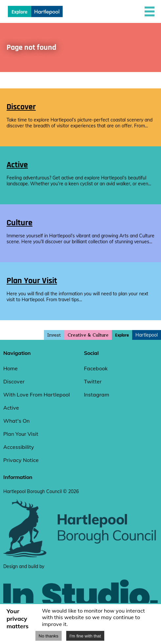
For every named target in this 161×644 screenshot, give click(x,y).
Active (11, 408)
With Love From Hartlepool (37, 395)
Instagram (97, 395)
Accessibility (19, 447)
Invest (54, 335)
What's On (16, 421)
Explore (122, 335)
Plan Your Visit (21, 434)
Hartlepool (147, 335)
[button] (150, 11)
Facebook (96, 368)
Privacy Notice (21, 460)
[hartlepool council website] (80, 556)
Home (10, 368)
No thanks (49, 636)
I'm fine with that (85, 636)
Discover (14, 381)
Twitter (93, 381)
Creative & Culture (88, 335)
